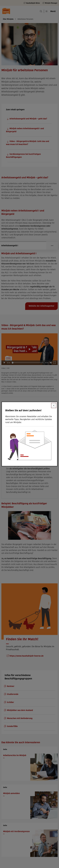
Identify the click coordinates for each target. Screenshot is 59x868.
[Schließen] (54, 405)
